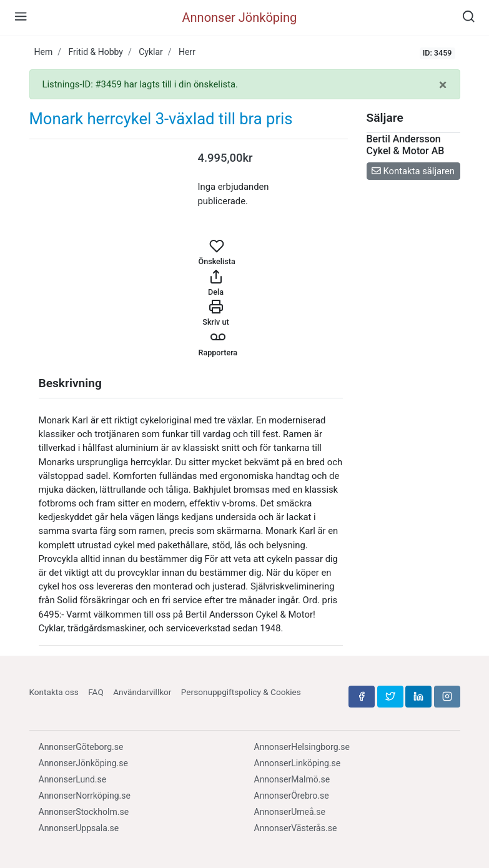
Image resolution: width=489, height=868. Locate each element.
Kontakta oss (54, 692)
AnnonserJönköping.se (83, 763)
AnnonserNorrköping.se (85, 796)
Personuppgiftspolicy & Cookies (241, 692)
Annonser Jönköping (240, 17)
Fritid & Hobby (96, 52)
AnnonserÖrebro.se (292, 796)
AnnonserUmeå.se (290, 812)
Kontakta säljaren (413, 171)
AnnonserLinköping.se (298, 763)
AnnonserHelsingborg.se (302, 747)
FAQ (96, 692)
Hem (44, 52)
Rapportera (218, 343)
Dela (216, 283)
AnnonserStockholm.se (84, 812)
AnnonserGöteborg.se (81, 747)
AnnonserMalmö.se (292, 779)
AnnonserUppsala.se (79, 828)
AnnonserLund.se (73, 779)
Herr (187, 52)
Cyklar (151, 52)
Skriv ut (215, 313)
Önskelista (217, 252)
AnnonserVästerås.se (296, 828)
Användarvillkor (142, 692)
